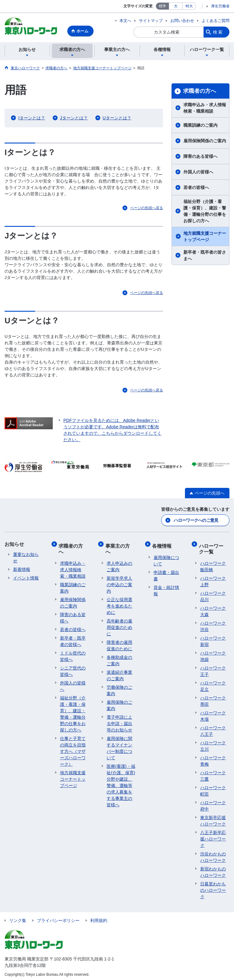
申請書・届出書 (166, 573)
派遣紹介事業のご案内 (119, 673)
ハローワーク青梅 (213, 759)
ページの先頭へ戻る (147, 209)
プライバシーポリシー (58, 918)
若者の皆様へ (196, 188)
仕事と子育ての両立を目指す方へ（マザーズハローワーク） (73, 749)
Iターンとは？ (32, 119)
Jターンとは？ (74, 119)
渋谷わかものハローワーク (213, 855)
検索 (218, 32)
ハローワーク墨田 (213, 699)
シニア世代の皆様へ (73, 669)
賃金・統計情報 (166, 588)
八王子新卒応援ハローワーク (213, 837)
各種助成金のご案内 (119, 658)
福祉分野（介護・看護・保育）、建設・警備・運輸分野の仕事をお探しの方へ (205, 212)
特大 (189, 6)
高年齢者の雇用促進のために (119, 625)
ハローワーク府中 (213, 803)
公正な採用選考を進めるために (119, 604)
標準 (162, 6)
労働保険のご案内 (119, 688)
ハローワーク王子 (213, 669)
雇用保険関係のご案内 (205, 142)
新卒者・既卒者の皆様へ (73, 639)
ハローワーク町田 (213, 788)
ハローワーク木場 (213, 714)
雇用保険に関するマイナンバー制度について (119, 746)
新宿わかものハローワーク (213, 870)
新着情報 (22, 570)
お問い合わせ (182, 21)
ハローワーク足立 (213, 684)
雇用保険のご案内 (119, 703)
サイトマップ (151, 21)
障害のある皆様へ (200, 157)
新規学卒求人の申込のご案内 (119, 582)
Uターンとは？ (117, 119)
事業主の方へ (119, 547)
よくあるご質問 (216, 21)
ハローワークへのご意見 (196, 521)
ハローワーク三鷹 (213, 773)
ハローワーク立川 (213, 744)
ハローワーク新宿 (213, 639)
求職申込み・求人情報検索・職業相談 (205, 109)
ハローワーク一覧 (212, 547)
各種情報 (163, 544)
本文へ (125, 21)
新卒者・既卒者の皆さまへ (205, 256)
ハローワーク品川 (213, 594)
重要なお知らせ (26, 558)
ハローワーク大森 (213, 609)
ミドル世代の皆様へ (73, 654)
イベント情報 (26, 578)
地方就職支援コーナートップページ (205, 237)
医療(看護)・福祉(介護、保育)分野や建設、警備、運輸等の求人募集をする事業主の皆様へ (121, 783)
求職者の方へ (200, 92)
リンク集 (18, 918)
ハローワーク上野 (213, 579)
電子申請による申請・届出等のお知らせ (119, 721)
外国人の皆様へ (198, 173)
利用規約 (99, 918)
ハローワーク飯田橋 (213, 564)
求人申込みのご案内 (119, 564)
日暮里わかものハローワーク (213, 888)
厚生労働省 (220, 6)
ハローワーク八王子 (213, 729)
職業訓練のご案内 (200, 126)
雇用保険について (166, 558)
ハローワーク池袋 (213, 654)
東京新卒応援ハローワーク (213, 818)
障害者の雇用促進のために (119, 643)
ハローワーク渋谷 (213, 624)
